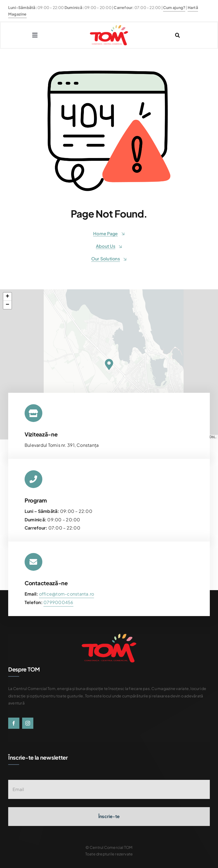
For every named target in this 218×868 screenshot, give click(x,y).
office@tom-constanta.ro (67, 594)
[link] (58, 602)
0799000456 (58, 602)
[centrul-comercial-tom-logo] (109, 27)
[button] (109, 364)
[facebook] (14, 723)
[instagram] (28, 723)
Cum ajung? (174, 7)
